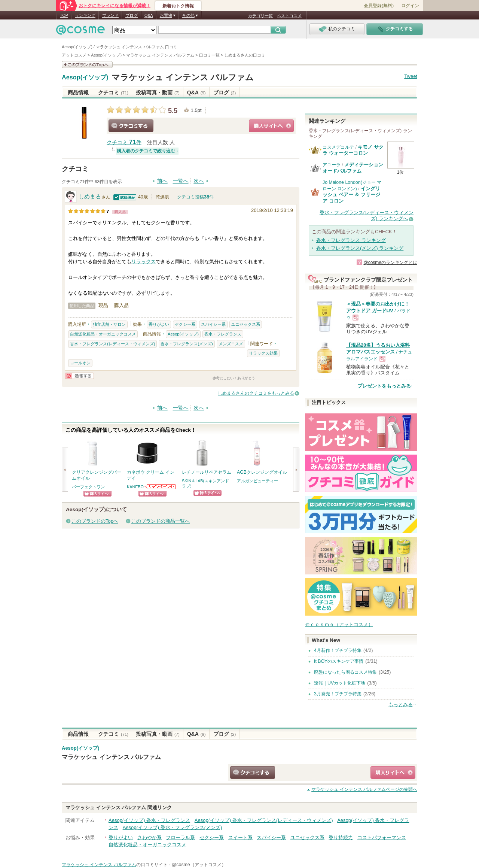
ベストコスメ (289, 16)
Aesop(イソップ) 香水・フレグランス (149, 820)
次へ (199, 181)
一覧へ (181, 181)
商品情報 (78, 92)
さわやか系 (150, 837)
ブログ (132, 15)
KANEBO (135, 487)
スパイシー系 (213, 324)
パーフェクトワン (88, 487)
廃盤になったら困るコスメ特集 (345, 672)
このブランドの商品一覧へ (161, 521)
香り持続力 (341, 837)
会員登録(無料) (379, 6)
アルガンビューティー (257, 481)
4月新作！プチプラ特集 (338, 650)
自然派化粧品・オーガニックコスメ (103, 334)
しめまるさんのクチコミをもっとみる (256, 393)
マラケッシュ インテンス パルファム (183, 77)
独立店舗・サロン (109, 324)
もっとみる (401, 705)
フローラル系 (180, 837)
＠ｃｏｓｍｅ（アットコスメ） (339, 624)
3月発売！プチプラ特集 (338, 694)
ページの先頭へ (364, 789)
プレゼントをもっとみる (384, 386)
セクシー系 (185, 324)
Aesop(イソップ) (85, 78)
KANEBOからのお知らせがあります (161, 487)
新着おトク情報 (178, 6)
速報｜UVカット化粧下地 (340, 683)
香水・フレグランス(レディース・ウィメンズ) (112, 344)
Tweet (411, 76)
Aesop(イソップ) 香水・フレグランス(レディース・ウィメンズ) (264, 820)
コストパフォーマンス (382, 837)
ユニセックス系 (246, 324)
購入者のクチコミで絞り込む (146, 151)
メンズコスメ (231, 344)
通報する (79, 376)
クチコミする (131, 126)
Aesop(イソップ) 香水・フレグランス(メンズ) (173, 827)
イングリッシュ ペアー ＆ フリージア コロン (351, 195)
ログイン (410, 6)
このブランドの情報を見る (87, 65)
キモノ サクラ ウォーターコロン (353, 150)
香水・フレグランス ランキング (351, 240)
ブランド (110, 15)
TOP (64, 15)
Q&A (149, 15)
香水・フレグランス (223, 334)
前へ (162, 181)
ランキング (85, 15)
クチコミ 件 (124, 142)
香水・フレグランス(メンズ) (187, 344)
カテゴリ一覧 (260, 16)
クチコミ (113, 92)
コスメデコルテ (338, 147)
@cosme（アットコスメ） (199, 865)
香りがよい (159, 324)
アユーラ (332, 165)
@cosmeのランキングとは (390, 262)
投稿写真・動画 (158, 92)
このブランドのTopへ (95, 521)
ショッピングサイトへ (271, 126)
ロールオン (80, 363)
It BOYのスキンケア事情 (339, 661)
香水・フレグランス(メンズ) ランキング (360, 248)
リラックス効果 (263, 353)
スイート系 (240, 837)
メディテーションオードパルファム (353, 168)
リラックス (144, 262)
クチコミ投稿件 (195, 197)
